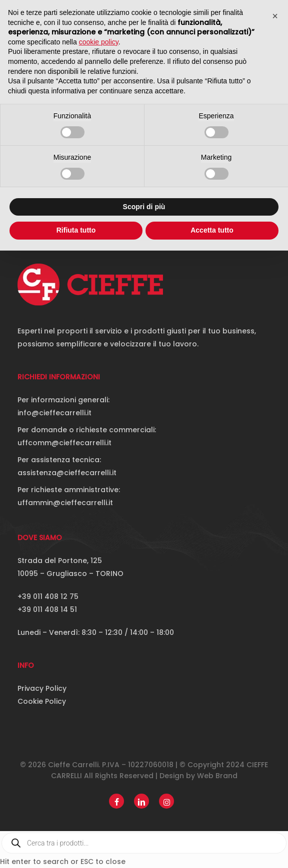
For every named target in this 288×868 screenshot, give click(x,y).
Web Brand (217, 776)
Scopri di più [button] (144, 207)
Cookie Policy (42, 701)
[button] (275, 16)
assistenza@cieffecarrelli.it (67, 473)
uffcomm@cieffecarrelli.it (64, 443)
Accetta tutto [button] (212, 230)
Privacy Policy (42, 688)
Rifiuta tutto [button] (76, 230)
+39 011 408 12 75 (48, 596)
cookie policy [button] (99, 42)
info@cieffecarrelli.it (54, 413)
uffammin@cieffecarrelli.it (65, 503)
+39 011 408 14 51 (47, 609)
